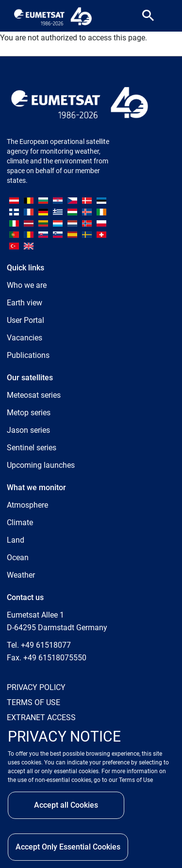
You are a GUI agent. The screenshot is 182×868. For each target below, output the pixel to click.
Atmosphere (27, 505)
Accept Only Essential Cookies (68, 847)
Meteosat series (34, 395)
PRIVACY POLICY (36, 687)
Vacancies (25, 338)
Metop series (29, 413)
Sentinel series (32, 448)
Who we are (27, 285)
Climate (20, 523)
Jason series (28, 430)
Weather (21, 575)
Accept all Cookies (66, 805)
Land (16, 540)
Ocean (18, 558)
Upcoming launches (41, 465)
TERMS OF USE (33, 702)
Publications (28, 355)
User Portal (25, 320)
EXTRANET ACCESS (41, 717)
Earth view (25, 303)
